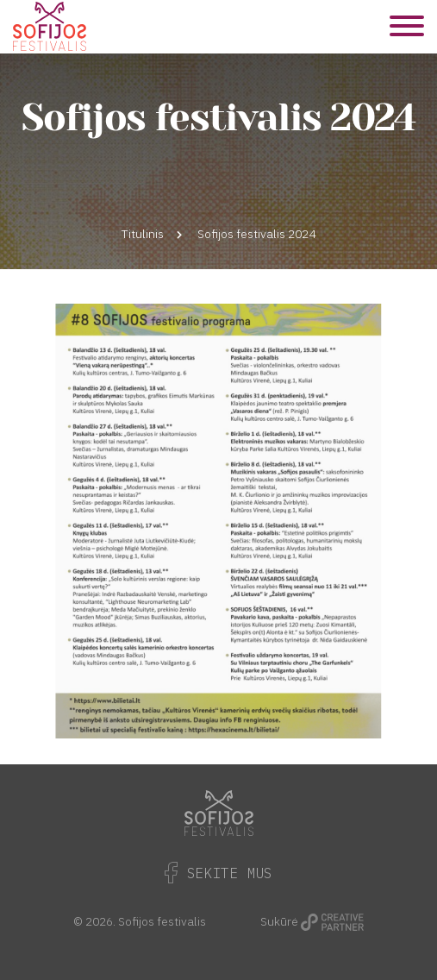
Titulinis (143, 234)
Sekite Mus (218, 873)
